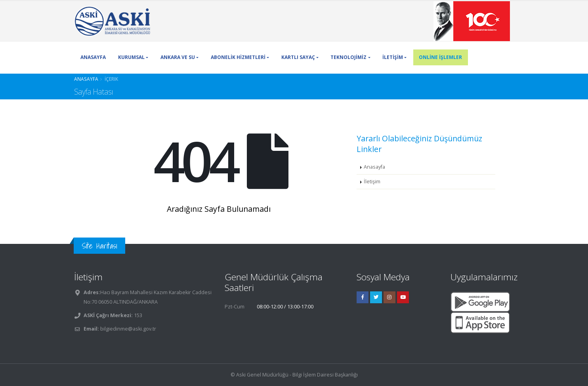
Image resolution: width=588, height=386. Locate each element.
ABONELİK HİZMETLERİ (238, 57)
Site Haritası (99, 246)
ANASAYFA (93, 57)
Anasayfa (86, 79)
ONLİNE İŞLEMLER (440, 57)
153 (137, 315)
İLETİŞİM (393, 57)
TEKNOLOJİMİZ (348, 57)
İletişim (372, 182)
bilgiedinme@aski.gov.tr (128, 329)
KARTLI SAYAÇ (298, 57)
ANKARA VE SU (178, 57)
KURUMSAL (131, 57)
